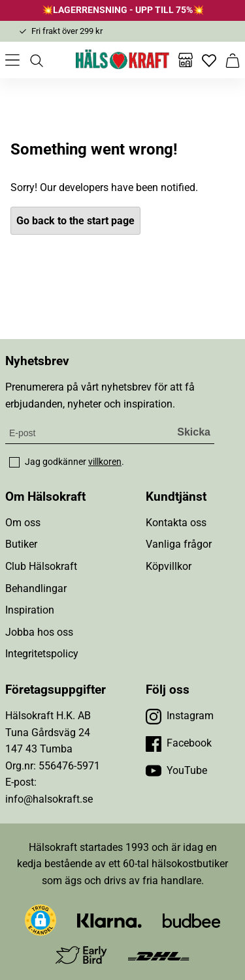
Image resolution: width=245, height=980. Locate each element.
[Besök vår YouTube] (176, 771)
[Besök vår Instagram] (180, 716)
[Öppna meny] (12, 60)
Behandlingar (36, 588)
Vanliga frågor (179, 544)
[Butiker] (186, 60)
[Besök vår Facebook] (179, 743)
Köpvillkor (169, 566)
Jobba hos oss (39, 632)
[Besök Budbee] (191, 920)
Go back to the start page (75, 221)
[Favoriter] (209, 60)
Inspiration (30, 610)
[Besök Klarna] (109, 920)
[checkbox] (14, 462)
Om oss (23, 523)
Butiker (21, 544)
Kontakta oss (176, 523)
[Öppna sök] (36, 60)
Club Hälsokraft (41, 566)
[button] (41, 920)
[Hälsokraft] (123, 60)
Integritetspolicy (42, 654)
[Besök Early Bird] (81, 955)
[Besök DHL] (158, 956)
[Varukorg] (233, 60)
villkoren (105, 462)
